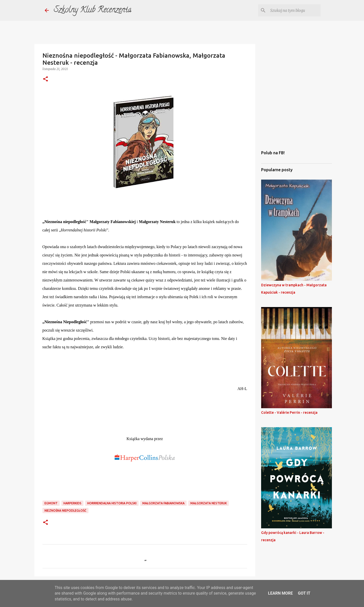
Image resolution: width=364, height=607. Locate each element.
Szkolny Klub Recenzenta (93, 10)
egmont (51, 503)
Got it (304, 593)
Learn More (280, 593)
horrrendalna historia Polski (112, 503)
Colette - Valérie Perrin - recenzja (289, 413)
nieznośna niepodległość (65, 511)
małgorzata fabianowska (163, 503)
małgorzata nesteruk (209, 503)
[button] (45, 79)
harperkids (72, 503)
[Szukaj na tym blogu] (294, 10)
